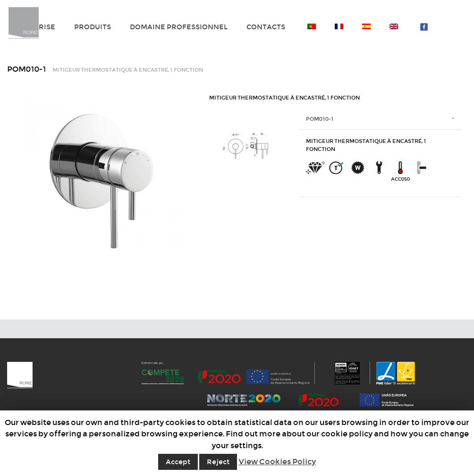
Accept (178, 462)
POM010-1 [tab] (320, 119)
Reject (218, 462)
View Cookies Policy (277, 462)
